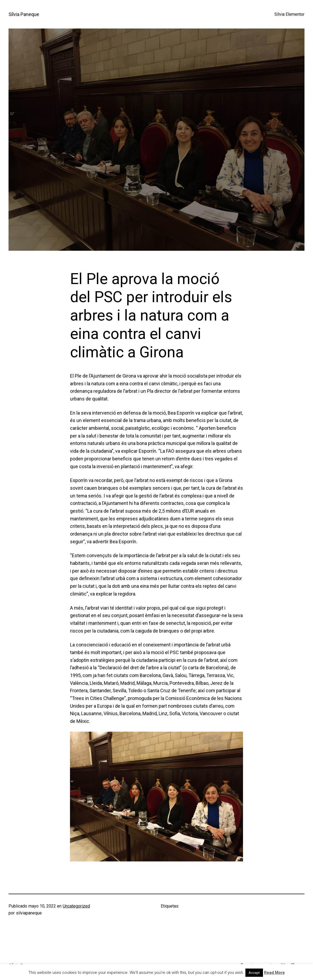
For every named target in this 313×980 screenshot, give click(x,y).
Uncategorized (76, 906)
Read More (274, 973)
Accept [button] (254, 973)
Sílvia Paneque (24, 14)
